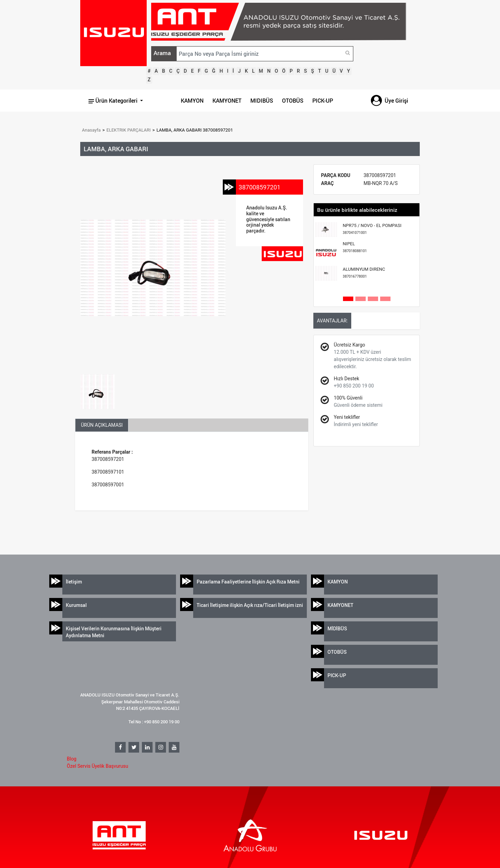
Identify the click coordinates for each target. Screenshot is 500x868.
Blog (72, 759)
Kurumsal (76, 605)
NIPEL (355, 247)
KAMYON (192, 101)
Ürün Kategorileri (114, 101)
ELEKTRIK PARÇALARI (129, 130)
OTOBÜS (293, 101)
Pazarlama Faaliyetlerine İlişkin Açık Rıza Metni (248, 582)
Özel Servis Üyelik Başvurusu (97, 766)
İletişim (74, 582)
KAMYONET (227, 101)
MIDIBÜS (262, 101)
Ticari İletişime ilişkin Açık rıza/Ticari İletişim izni (250, 605)
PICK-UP (323, 101)
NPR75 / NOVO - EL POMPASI (372, 229)
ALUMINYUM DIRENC (364, 273)
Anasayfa (91, 130)
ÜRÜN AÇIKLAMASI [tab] (102, 425)
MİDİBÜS (337, 628)
